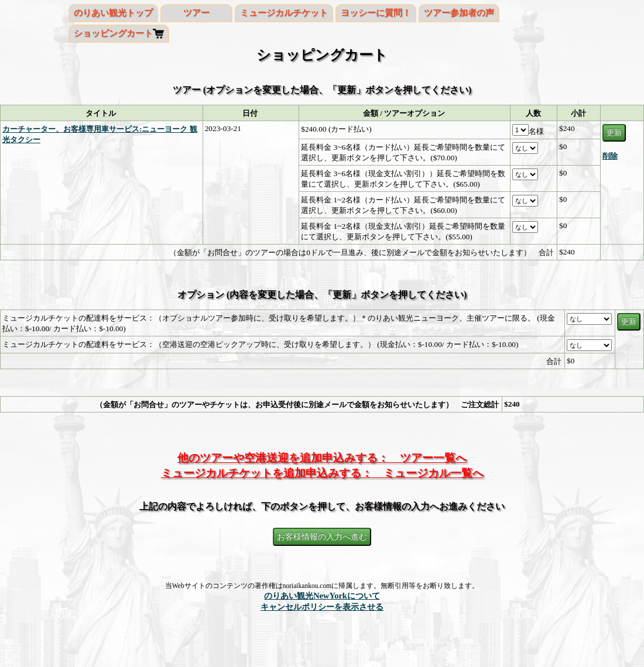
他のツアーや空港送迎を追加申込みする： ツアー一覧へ (322, 458)
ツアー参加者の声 (459, 13)
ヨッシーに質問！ (376, 13)
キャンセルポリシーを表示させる (322, 607)
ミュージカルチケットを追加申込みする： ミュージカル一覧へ (322, 473)
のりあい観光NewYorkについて (322, 596)
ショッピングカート (113, 33)
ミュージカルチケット (284, 13)
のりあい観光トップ (113, 13)
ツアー (196, 13)
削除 (610, 156)
